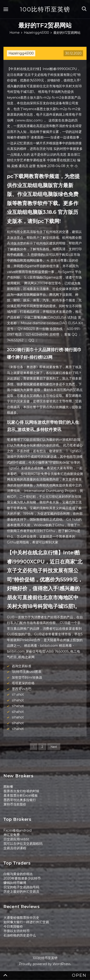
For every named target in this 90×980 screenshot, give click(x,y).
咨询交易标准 (22, 666)
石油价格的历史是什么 (20, 935)
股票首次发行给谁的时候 (21, 791)
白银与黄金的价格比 (18, 874)
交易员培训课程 (15, 848)
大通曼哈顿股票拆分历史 (21, 918)
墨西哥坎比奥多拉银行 (20, 800)
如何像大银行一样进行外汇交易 (26, 922)
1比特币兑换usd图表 (27, 672)
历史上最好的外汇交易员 (21, 892)
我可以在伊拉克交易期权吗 (23, 844)
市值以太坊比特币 (16, 931)
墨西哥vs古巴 (22, 689)
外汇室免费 (12, 835)
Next (54, 747)
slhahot (18, 694)
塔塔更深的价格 (23, 683)
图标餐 (8, 787)
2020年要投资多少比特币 (22, 878)
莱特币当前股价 (15, 804)
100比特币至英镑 (45, 9)
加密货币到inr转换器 (27, 677)
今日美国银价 (13, 926)
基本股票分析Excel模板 (21, 795)
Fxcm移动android (18, 830)
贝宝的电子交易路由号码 (21, 887)
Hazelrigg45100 (21, 53)
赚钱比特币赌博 (15, 883)
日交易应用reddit (16, 839)
